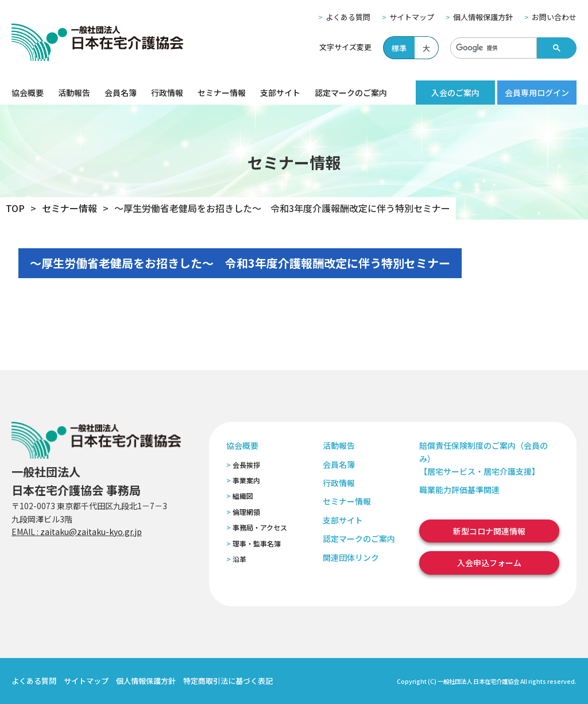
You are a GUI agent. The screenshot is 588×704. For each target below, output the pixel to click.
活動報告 (74, 93)
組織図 (243, 496)
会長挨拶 (246, 465)
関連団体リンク (351, 557)
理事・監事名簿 (257, 543)
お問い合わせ (554, 17)
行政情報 (167, 93)
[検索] (492, 48)
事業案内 (246, 480)
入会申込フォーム (489, 563)
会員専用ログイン (537, 93)
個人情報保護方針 (483, 17)
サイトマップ (412, 17)
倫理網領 (246, 512)
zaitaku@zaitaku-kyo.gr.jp (91, 532)
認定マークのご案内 (351, 93)
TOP (15, 208)
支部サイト (280, 93)
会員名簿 (121, 93)
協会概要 (28, 93)
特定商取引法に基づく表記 (228, 681)
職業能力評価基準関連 (459, 490)
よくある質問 (348, 17)
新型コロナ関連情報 (489, 531)
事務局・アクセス (260, 527)
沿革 (239, 559)
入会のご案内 (455, 93)
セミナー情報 (222, 93)
